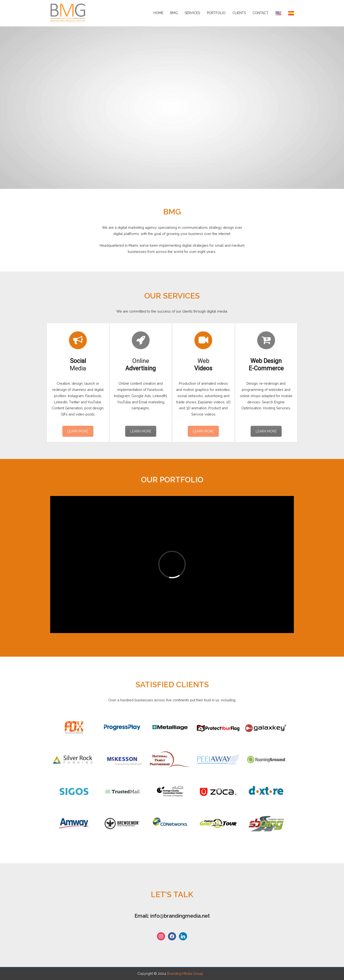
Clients (239, 13)
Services (192, 13)
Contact (261, 13)
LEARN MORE (78, 431)
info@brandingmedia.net (180, 916)
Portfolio (216, 13)
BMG (174, 13)
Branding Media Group (185, 973)
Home (159, 13)
